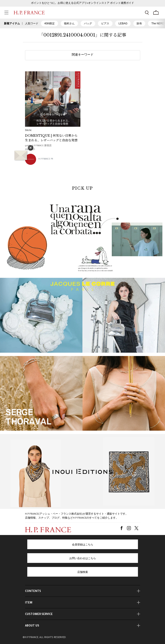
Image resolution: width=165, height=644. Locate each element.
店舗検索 (83, 572)
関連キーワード (83, 55)
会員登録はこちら (83, 545)
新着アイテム (12, 23)
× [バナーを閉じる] (31, 148)
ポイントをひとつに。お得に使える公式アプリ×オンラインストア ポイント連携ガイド (82, 3)
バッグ (88, 23)
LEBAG (123, 23)
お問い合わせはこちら (83, 559)
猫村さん (69, 23)
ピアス (105, 23)
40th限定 (49, 23)
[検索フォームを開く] (147, 13)
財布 (139, 23)
